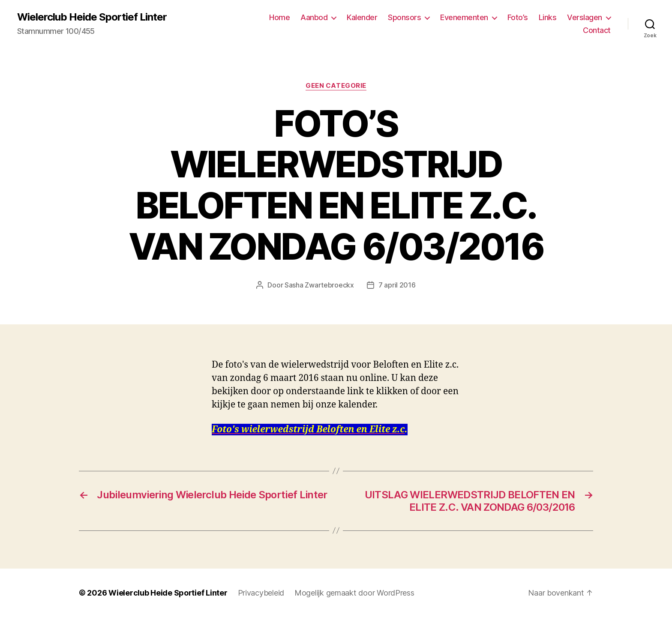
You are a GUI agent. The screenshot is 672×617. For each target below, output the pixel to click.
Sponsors (404, 17)
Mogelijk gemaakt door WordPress (354, 593)
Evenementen (464, 17)
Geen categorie (336, 86)
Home (279, 17)
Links (548, 17)
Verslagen (585, 17)
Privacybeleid (261, 593)
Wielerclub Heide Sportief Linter (92, 17)
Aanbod (314, 17)
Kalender (362, 17)
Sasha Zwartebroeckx (319, 285)
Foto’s (518, 17)
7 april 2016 (397, 285)
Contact (597, 30)
